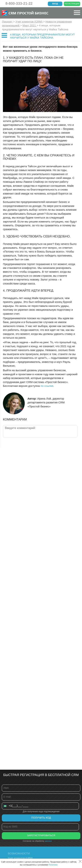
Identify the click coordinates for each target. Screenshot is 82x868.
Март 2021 (30, 25)
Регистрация (72, 4)
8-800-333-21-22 (19, 3)
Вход (55, 4)
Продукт (8, 22)
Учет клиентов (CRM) (29, 22)
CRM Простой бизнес (28, 13)
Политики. (53, 865)
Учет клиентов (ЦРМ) (20, 858)
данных (48, 841)
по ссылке (47, 386)
